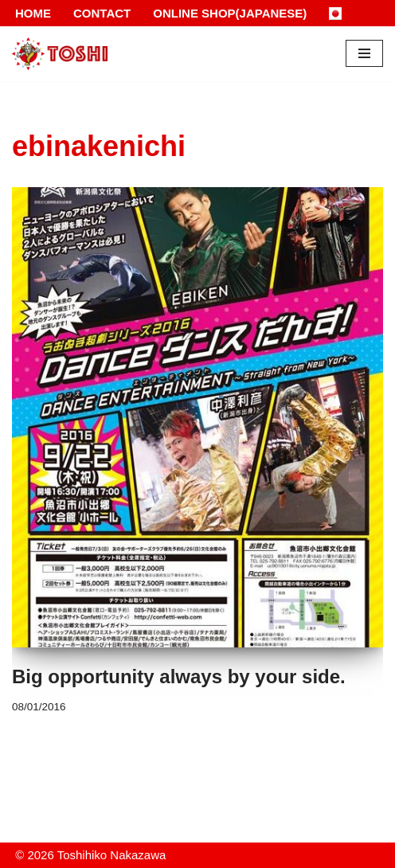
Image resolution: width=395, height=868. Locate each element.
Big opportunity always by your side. (179, 676)
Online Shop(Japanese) (230, 13)
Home (33, 13)
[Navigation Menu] (364, 53)
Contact (102, 13)
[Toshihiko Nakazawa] (60, 54)
